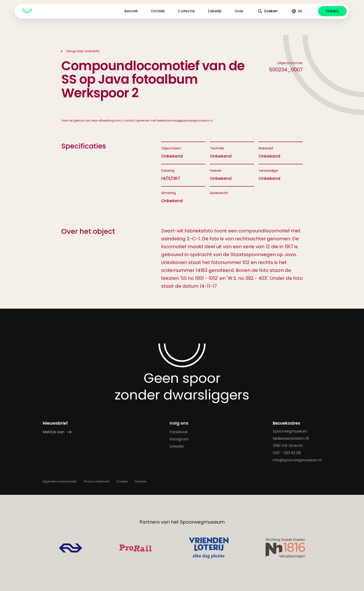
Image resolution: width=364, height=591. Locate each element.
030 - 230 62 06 (287, 453)
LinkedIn (177, 446)
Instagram (179, 439)
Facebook (179, 432)
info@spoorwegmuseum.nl (297, 460)
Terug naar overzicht (83, 51)
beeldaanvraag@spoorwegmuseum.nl (185, 121)
